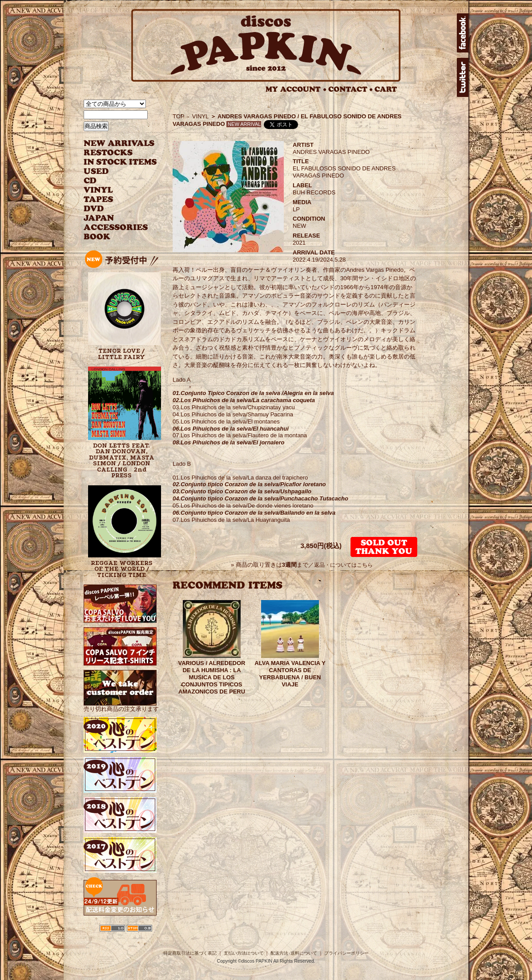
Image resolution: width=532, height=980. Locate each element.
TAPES (99, 200)
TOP (179, 116)
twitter (463, 77)
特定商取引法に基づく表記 (190, 953)
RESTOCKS (114, 153)
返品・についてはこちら (343, 565)
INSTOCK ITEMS (120, 162)
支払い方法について (244, 953)
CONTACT (351, 89)
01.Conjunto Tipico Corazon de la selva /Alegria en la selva (253, 393)
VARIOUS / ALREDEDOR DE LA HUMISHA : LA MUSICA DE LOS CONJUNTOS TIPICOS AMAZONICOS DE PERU (212, 677)
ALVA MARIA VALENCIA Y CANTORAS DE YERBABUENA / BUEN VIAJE (290, 674)
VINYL (99, 190)
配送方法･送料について (294, 953)
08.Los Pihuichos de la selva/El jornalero (228, 442)
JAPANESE (114, 218)
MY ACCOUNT (296, 89)
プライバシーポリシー (347, 953)
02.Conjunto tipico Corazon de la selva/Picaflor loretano (249, 484)
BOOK (97, 237)
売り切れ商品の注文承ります (121, 706)
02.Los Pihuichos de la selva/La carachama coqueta (244, 400)
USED (114, 171)
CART (386, 89)
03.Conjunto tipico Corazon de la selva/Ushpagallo (242, 491)
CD (90, 181)
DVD (94, 209)
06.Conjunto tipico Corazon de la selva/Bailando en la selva (254, 513)
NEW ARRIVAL (119, 143)
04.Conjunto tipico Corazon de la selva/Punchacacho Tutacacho (260, 498)
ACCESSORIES (116, 228)
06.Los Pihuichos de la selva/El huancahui (231, 429)
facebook (463, 33)
